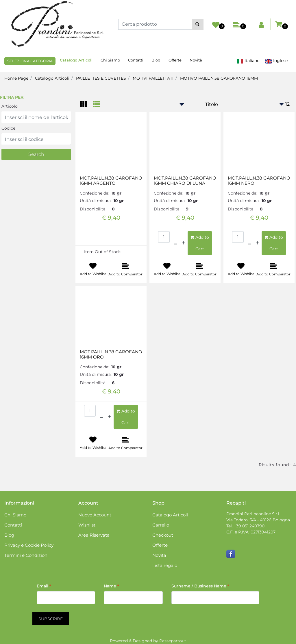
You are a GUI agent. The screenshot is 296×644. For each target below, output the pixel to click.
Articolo (10, 106)
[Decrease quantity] (175, 243)
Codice (8, 128)
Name (111, 586)
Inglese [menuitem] (276, 61)
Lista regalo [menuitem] (165, 565)
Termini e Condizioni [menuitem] (26, 555)
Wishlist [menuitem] (87, 525)
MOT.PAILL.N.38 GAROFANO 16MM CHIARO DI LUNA (185, 181)
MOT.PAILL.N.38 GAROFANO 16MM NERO (259, 181)
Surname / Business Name (200, 586)
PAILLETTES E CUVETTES (101, 78)
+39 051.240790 (249, 526)
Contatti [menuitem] (136, 60)
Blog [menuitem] (156, 60)
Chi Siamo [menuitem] (110, 60)
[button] (198, 24)
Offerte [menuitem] (175, 60)
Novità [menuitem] (196, 60)
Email (44, 586)
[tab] (86, 105)
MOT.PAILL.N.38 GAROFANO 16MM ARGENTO (111, 181)
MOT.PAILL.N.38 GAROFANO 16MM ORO (111, 354)
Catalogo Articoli (52, 78)
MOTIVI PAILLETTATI (153, 78)
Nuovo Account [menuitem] (95, 515)
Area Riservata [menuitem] (94, 535)
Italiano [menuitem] (248, 61)
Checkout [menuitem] (163, 535)
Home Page (16, 78)
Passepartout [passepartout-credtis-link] (173, 641)
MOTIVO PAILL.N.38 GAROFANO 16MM (219, 78)
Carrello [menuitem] (161, 525)
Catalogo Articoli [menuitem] (76, 60)
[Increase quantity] (184, 243)
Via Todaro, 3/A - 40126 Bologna (258, 520)
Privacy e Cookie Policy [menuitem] (29, 545)
